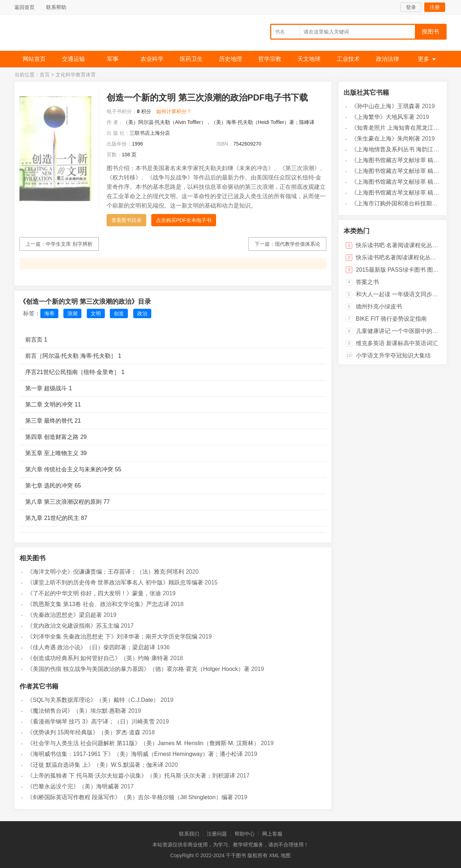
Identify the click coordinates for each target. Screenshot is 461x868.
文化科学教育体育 (76, 75)
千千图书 (68, 34)
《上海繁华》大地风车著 (383, 117)
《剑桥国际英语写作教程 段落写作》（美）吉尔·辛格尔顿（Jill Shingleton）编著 (130, 797)
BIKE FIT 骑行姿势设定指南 (391, 319)
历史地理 (230, 59)
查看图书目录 (126, 220)
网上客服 (272, 834)
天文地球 (309, 59)
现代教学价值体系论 (297, 244)
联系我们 (189, 834)
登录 (411, 7)
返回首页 (24, 7)
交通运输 (73, 59)
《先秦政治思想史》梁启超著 (64, 615)
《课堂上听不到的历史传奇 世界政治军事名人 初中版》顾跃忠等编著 (115, 582)
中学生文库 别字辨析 (69, 244)
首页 (45, 75)
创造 (119, 313)
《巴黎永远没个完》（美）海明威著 (73, 786)
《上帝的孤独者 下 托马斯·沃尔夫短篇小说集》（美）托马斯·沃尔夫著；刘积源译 (131, 776)
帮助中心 (245, 834)
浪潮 (72, 313)
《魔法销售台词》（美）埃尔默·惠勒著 (77, 711)
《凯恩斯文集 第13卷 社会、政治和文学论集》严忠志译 (98, 604)
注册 (435, 7)
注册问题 (217, 834)
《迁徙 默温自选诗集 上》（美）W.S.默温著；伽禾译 (95, 765)
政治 (142, 313)
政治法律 (388, 59)
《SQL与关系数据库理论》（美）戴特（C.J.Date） (93, 700)
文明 (96, 313)
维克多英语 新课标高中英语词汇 (397, 343)
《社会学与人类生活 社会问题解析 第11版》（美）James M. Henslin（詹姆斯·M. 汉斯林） (143, 743)
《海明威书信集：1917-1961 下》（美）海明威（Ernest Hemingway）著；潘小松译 (135, 754)
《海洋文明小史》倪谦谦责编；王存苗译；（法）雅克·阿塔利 (106, 572)
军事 (113, 59)
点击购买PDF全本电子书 (184, 220)
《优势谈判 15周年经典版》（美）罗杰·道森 (84, 732)
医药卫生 (191, 59)
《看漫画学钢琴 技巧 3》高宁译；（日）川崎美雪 (91, 722)
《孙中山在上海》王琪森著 (386, 106)
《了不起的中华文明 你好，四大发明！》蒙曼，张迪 (94, 593)
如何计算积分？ (174, 111)
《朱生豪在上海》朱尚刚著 (386, 139)
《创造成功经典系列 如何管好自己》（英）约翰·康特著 (98, 658)
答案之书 (367, 282)
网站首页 (34, 59)
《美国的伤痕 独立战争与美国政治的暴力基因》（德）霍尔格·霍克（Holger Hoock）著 (138, 669)
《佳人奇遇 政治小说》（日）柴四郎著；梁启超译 (91, 647)
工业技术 (348, 59)
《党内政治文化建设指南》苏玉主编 (73, 626)
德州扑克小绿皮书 (379, 306)
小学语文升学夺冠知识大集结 (393, 355)
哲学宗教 (270, 59)
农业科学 (152, 59)
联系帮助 (56, 7)
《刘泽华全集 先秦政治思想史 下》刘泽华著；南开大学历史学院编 (112, 636)
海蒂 (49, 313)
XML (274, 855)
